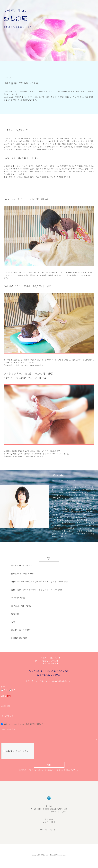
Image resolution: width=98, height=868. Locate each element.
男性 (4, 690)
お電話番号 (6, 706)
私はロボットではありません (15, 753)
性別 (3, 687)
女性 (12, 690)
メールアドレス (7, 716)
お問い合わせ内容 (8, 729)
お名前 (4, 696)
